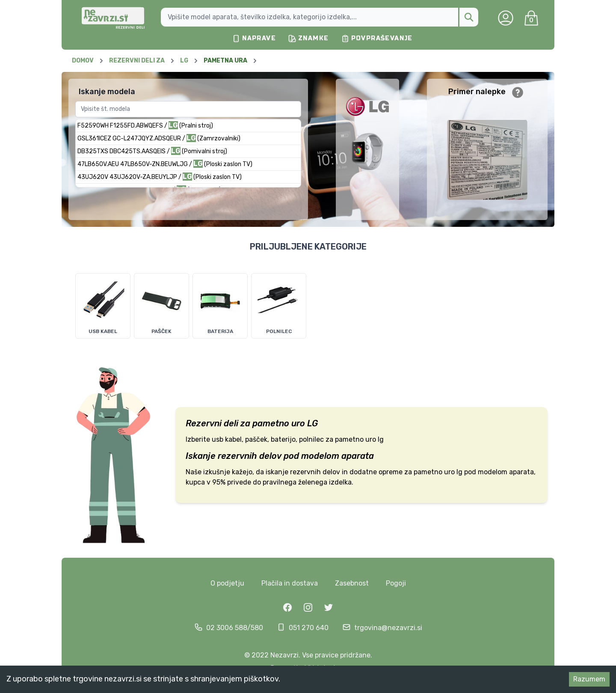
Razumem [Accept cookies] (589, 679)
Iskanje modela (107, 92)
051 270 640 (309, 628)
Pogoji (396, 583)
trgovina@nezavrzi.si (388, 628)
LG (312, 423)
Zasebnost (352, 583)
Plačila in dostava (290, 583)
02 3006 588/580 (235, 628)
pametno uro (279, 423)
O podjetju (227, 583)
